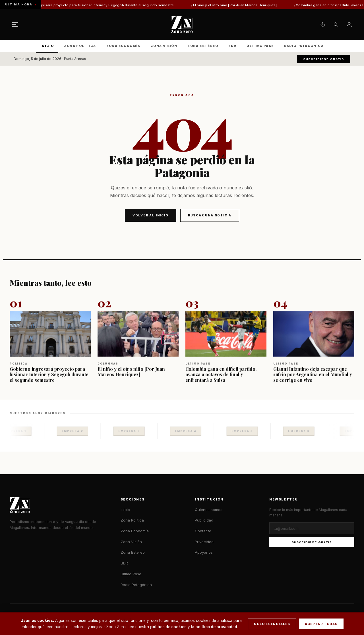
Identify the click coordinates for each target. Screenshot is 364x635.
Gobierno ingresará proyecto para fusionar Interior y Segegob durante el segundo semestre (104, 5)
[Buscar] (336, 24)
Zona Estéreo (203, 46)
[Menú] (15, 24)
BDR (232, 46)
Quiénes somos (209, 510)
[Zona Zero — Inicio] (182, 24)
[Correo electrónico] (312, 528)
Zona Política (80, 46)
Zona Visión (164, 46)
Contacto (203, 531)
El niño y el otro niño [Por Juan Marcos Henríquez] (242, 5)
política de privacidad (216, 627)
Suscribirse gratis (324, 59)
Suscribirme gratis (312, 542)
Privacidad (204, 542)
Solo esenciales (272, 624)
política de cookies (168, 627)
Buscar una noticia (210, 215)
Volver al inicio (151, 215)
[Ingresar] (349, 24)
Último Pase (260, 46)
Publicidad (204, 520)
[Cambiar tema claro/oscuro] (323, 24)
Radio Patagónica (304, 46)
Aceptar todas (321, 624)
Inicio (47, 46)
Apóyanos (204, 552)
